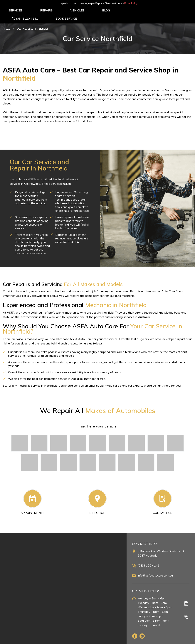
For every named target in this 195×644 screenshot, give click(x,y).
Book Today (185, 3)
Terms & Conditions (179, 640)
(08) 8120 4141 (149, 556)
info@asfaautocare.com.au (155, 566)
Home (6, 20)
